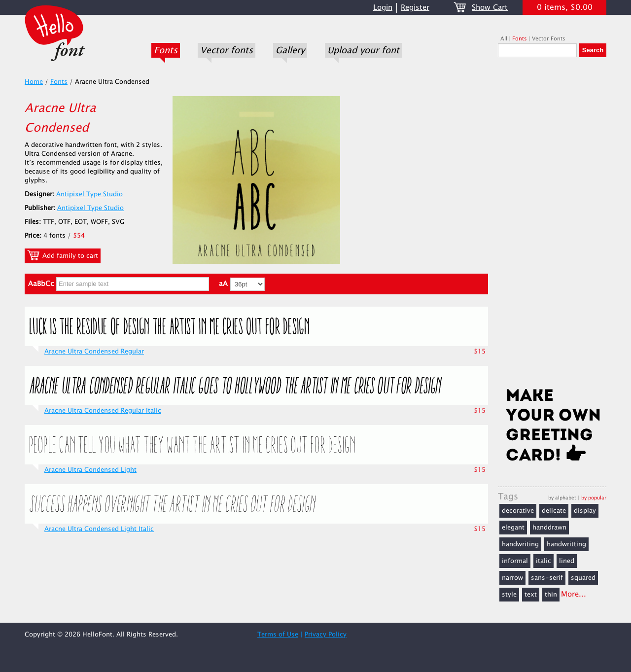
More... (574, 594)
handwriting (520, 544)
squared (583, 578)
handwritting (566, 544)
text (531, 595)
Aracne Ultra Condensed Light (90, 470)
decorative (518, 511)
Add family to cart (63, 255)
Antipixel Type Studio (89, 194)
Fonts (166, 50)
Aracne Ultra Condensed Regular (94, 352)
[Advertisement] (552, 225)
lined (567, 561)
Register (415, 8)
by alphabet (562, 498)
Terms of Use (278, 635)
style (509, 595)
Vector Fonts (549, 39)
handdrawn (549, 528)
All (504, 39)
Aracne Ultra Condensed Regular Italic (103, 411)
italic (543, 561)
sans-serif (547, 578)
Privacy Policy (326, 635)
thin (551, 595)
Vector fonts (227, 50)
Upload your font (363, 50)
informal (515, 561)
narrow (512, 578)
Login (383, 8)
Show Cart (490, 8)
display (585, 511)
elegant (513, 528)
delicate (554, 511)
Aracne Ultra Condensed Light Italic (99, 529)
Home (34, 82)
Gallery (290, 50)
